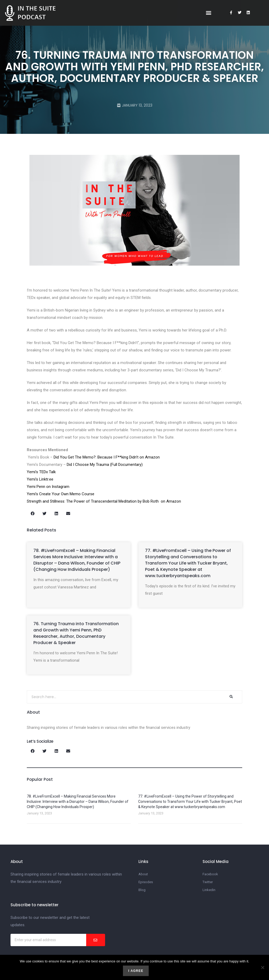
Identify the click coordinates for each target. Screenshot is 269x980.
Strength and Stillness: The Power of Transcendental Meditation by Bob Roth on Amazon (104, 501)
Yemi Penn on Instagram (48, 487)
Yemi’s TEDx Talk (41, 472)
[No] (262, 967)
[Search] (231, 697)
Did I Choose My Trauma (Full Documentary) (105, 465)
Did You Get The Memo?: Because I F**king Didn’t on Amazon (107, 457)
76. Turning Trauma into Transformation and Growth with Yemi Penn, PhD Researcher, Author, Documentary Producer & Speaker (76, 633)
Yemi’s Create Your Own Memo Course (61, 494)
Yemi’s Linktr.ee (42, 479)
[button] (208, 12)
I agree (136, 971)
